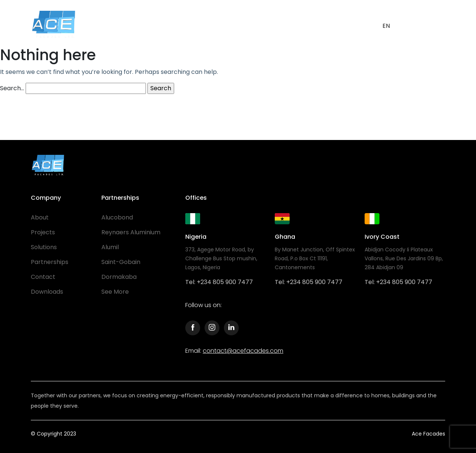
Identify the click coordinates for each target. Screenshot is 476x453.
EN (386, 26)
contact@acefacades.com (243, 351)
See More (115, 292)
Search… (12, 88)
